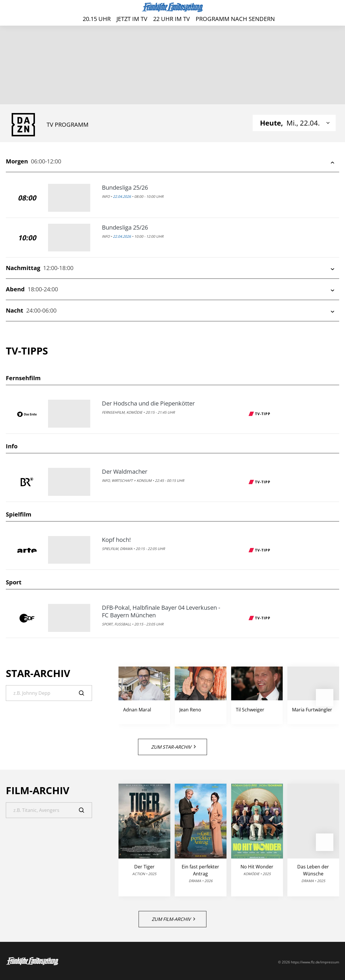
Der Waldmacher (125, 472)
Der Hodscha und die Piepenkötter (148, 403)
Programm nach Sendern (235, 19)
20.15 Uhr (97, 19)
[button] (325, 698)
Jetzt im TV (132, 19)
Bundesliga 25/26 (125, 188)
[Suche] (49, 693)
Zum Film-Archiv (173, 919)
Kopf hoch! (116, 540)
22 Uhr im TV (171, 19)
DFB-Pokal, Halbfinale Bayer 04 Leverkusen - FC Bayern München (161, 611)
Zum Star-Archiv (173, 747)
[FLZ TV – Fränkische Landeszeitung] (172, 7)
